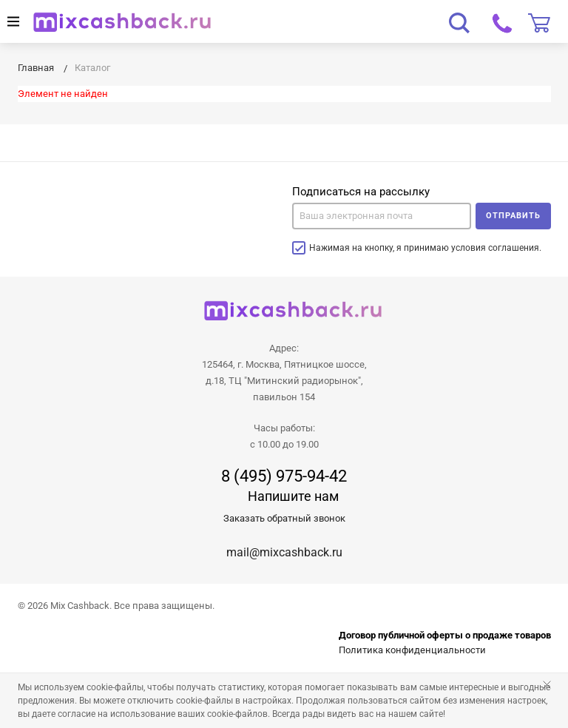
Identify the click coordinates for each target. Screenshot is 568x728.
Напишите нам (293, 496)
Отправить (513, 216)
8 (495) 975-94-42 (284, 476)
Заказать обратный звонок (284, 518)
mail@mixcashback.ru (284, 552)
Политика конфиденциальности (412, 650)
